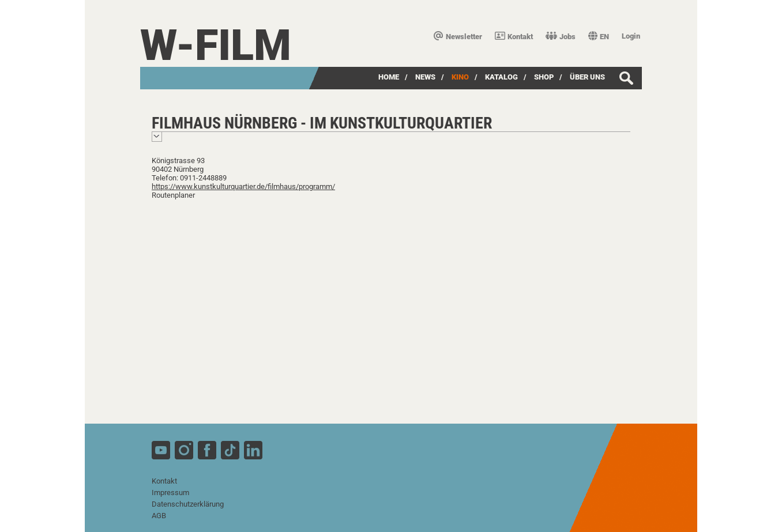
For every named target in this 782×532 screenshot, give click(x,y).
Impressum (170, 493)
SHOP (544, 77)
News (425, 77)
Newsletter (458, 37)
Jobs (561, 37)
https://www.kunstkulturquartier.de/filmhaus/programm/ (243, 186)
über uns (587, 77)
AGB (159, 516)
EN (599, 37)
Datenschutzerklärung (188, 504)
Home (389, 77)
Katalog (501, 77)
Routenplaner (173, 195)
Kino (460, 77)
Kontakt (514, 37)
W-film (216, 45)
